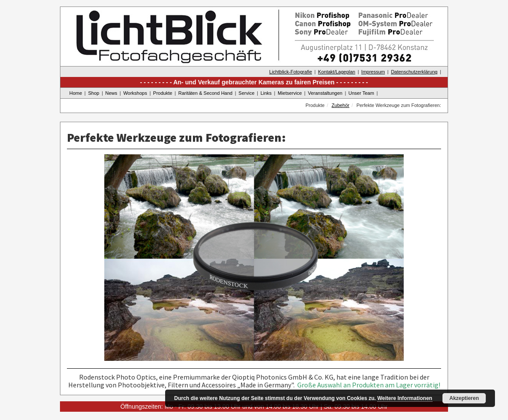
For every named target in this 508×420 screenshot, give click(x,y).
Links (266, 93)
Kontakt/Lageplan (337, 72)
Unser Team (361, 93)
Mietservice (290, 93)
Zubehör (340, 105)
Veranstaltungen (325, 93)
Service (247, 93)
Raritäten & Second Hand (205, 93)
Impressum (373, 72)
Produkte (163, 93)
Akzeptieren (464, 398)
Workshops (135, 93)
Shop (94, 93)
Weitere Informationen (405, 398)
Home (76, 93)
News (111, 93)
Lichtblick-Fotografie (291, 72)
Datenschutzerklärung (414, 72)
